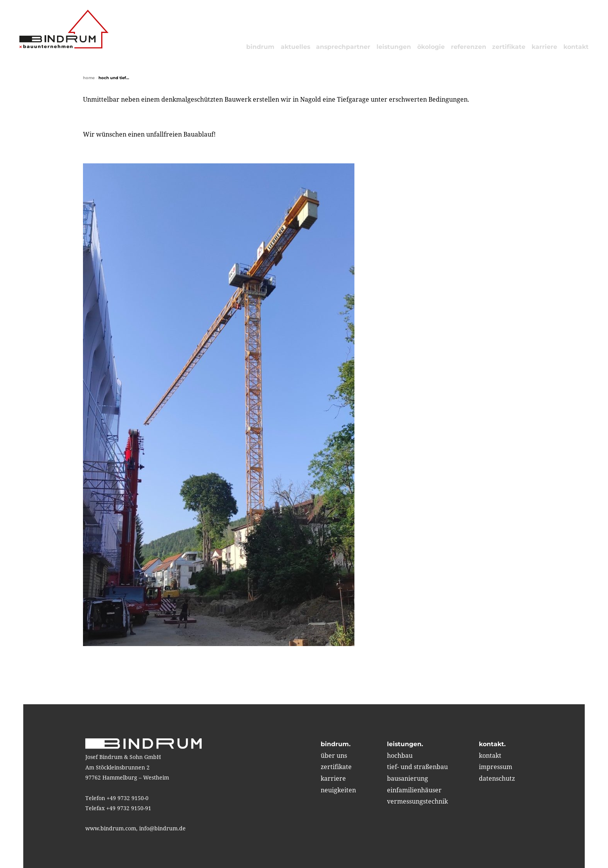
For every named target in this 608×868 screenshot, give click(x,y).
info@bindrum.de (162, 828)
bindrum (260, 47)
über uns (334, 755)
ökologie (431, 47)
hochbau (400, 755)
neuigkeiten (338, 790)
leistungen (394, 47)
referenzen (469, 47)
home (89, 78)
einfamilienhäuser (414, 790)
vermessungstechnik (417, 801)
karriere (544, 47)
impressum (496, 767)
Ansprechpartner (343, 47)
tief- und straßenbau (417, 767)
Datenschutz (497, 778)
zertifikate (509, 47)
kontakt (576, 47)
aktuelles (295, 47)
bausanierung (408, 778)
